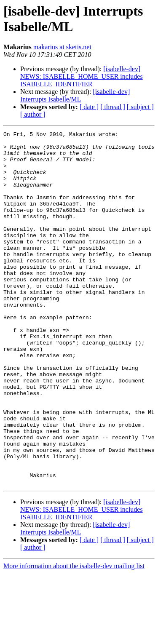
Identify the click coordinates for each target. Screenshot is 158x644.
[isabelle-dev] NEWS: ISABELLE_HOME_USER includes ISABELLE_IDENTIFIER (82, 76)
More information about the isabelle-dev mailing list (74, 637)
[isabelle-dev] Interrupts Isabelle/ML (75, 95)
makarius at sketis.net (62, 47)
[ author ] (33, 114)
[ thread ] (113, 107)
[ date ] (89, 107)
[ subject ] (140, 107)
